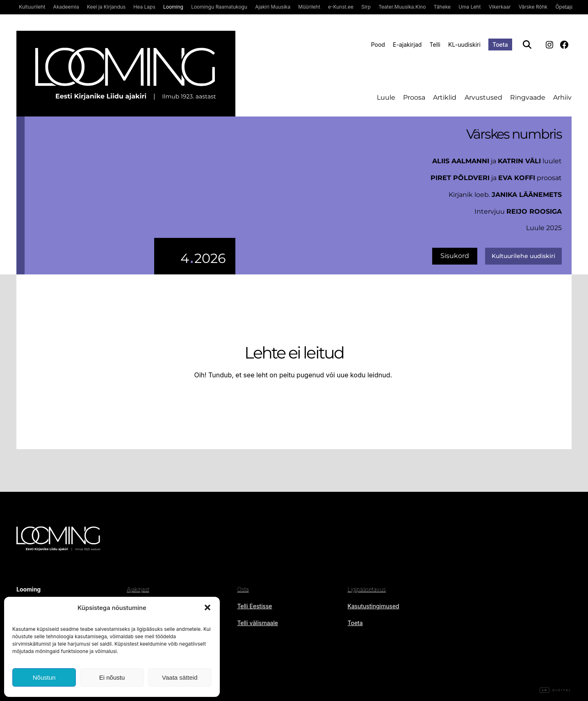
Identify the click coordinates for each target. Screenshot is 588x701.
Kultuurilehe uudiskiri (523, 256)
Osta (243, 589)
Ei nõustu (112, 677)
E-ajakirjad (407, 45)
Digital (556, 690)
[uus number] (130, 196)
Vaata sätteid (180, 677)
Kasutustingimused (374, 606)
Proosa (414, 97)
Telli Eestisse (254, 606)
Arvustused (483, 97)
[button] (207, 607)
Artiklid (445, 97)
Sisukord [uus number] (455, 256)
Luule (386, 97)
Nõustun (44, 677)
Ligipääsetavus (367, 589)
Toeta (500, 45)
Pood (378, 45)
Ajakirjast (138, 589)
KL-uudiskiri (464, 45)
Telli (435, 45)
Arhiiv (562, 97)
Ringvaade (528, 97)
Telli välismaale (258, 623)
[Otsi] (527, 45)
